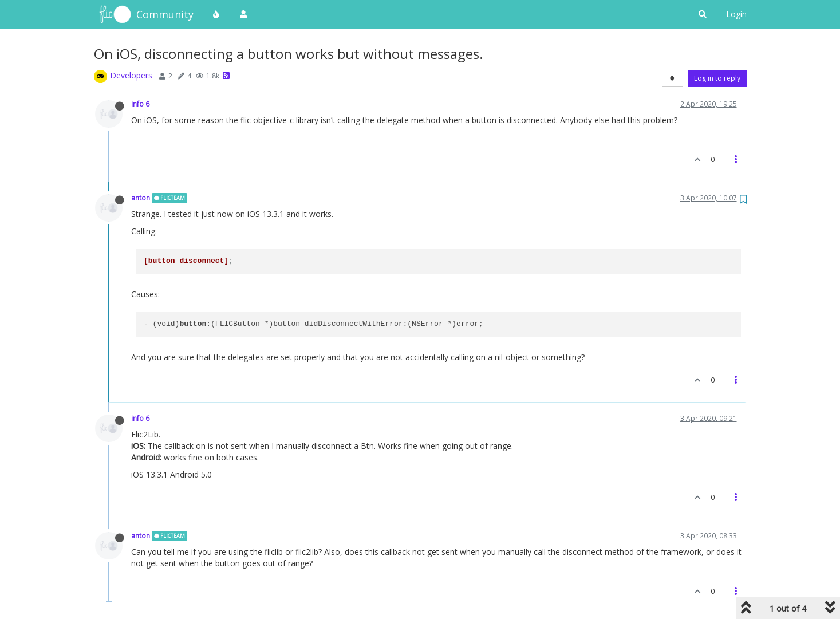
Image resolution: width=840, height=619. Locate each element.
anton (141, 198)
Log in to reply (717, 78)
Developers (131, 75)
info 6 (140, 104)
